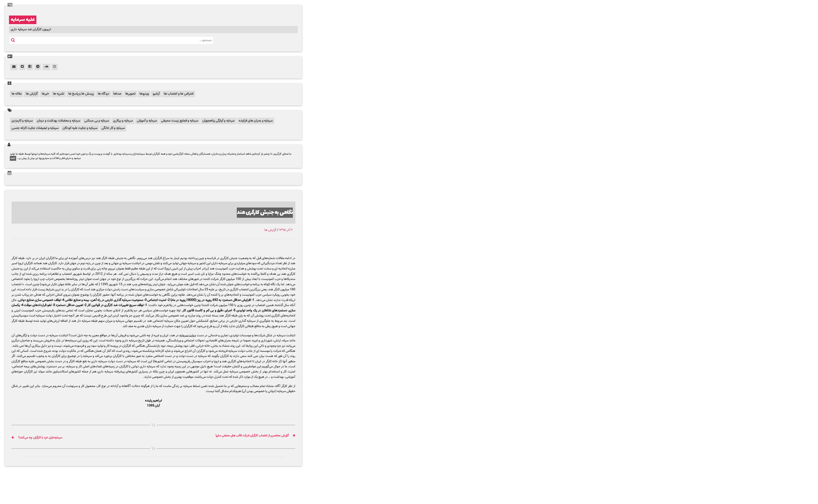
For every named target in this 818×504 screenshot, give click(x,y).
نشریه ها (59, 94)
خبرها (45, 94)
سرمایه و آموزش (147, 121)
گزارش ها (32, 94)
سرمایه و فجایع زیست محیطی (180, 121)
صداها (117, 94)
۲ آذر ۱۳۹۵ (286, 230)
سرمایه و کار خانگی (113, 128)
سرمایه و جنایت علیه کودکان (80, 128)
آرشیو (156, 94)
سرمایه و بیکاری (123, 121)
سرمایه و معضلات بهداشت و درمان (58, 121)
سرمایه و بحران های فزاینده (256, 121)
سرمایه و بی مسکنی (97, 121)
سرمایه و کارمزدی (22, 121)
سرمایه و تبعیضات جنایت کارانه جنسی (35, 128)
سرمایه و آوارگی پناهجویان (218, 121)
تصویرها (130, 94)
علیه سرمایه (23, 20)
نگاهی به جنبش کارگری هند (258, 212)
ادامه (13, 158)
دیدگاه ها (103, 94)
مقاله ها (17, 94)
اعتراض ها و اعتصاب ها (179, 94)
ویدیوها (144, 94)
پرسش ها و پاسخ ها (81, 94)
